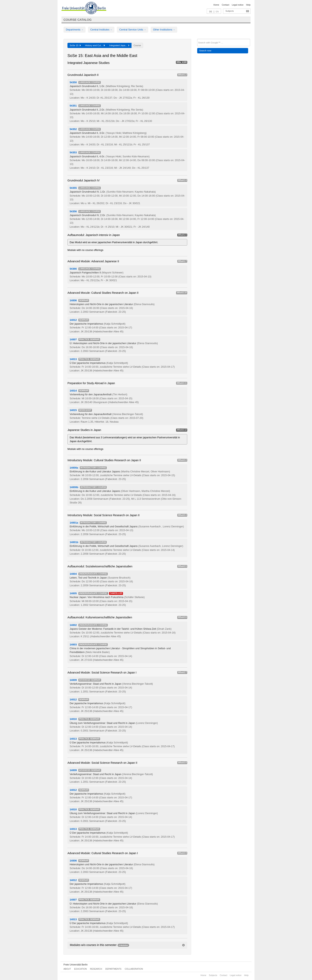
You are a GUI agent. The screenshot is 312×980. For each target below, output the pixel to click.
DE (211, 12)
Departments (75, 30)
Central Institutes (101, 30)
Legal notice (238, 5)
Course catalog (78, 20)
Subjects (230, 11)
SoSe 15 (75, 45)
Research (96, 969)
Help (248, 5)
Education (80, 969)
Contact (225, 5)
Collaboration (134, 969)
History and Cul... (95, 45)
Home (216, 5)
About (67, 969)
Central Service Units (133, 30)
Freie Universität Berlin (76, 965)
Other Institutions (164, 30)
